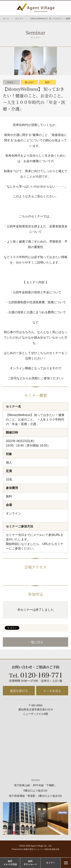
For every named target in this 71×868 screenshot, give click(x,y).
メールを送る (52, 691)
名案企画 (55, 849)
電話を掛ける (19, 691)
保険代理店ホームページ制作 (36, 849)
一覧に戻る (36, 642)
